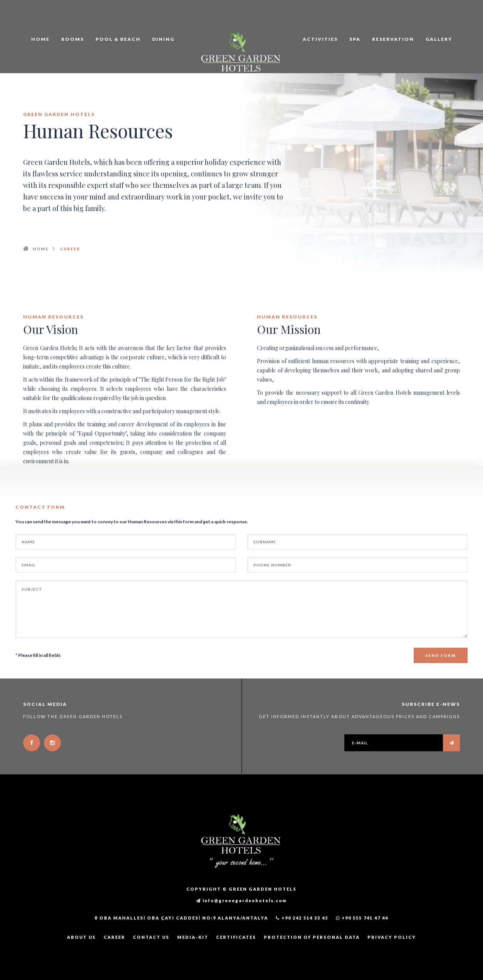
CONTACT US (151, 937)
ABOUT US (81, 937)
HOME (40, 39)
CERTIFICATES (236, 937)
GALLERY (439, 39)
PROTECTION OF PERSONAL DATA (312, 937)
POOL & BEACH (118, 39)
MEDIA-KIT (193, 937)
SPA (355, 39)
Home (41, 249)
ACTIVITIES (320, 39)
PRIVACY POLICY (392, 937)
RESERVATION (393, 39)
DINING (163, 39)
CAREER (114, 937)
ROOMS (73, 39)
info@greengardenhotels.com (241, 900)
